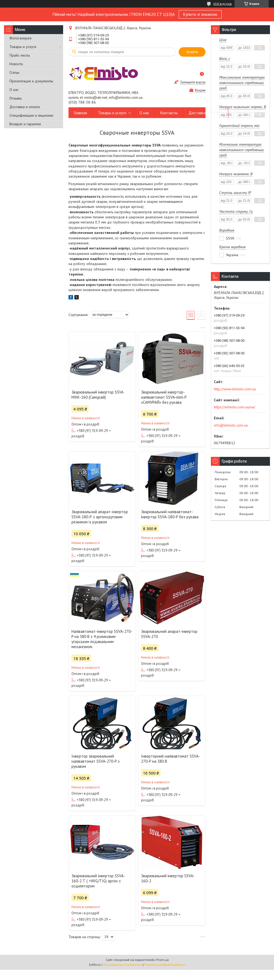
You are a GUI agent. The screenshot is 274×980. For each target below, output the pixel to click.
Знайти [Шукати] (192, 52)
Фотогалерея (20, 38)
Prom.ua (163, 960)
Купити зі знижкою (200, 14)
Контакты (169, 113)
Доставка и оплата (25, 107)
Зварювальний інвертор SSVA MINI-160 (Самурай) (97, 395)
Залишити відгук (193, 82)
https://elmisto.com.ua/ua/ (235, 407)
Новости (16, 64)
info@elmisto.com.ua (231, 425)
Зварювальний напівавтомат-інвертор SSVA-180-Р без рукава (170, 514)
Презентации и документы (31, 81)
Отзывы (16, 98)
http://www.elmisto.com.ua (235, 389)
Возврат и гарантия (25, 124)
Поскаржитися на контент (122, 965)
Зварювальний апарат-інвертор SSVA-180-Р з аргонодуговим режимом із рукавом (100, 517)
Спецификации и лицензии (31, 115)
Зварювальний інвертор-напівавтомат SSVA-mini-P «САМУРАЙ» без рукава (164, 397)
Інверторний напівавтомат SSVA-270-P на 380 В (170, 759)
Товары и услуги (23, 47)
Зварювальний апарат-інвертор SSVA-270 (169, 634)
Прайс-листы (20, 55)
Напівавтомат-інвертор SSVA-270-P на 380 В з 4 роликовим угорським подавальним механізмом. (102, 639)
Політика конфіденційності (165, 965)
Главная (80, 113)
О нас (14, 90)
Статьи (14, 72)
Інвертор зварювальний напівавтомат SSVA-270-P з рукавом (95, 761)
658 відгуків (223, 4)
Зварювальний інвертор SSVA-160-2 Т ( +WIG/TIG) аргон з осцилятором (98, 881)
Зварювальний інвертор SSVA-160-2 (168, 878)
